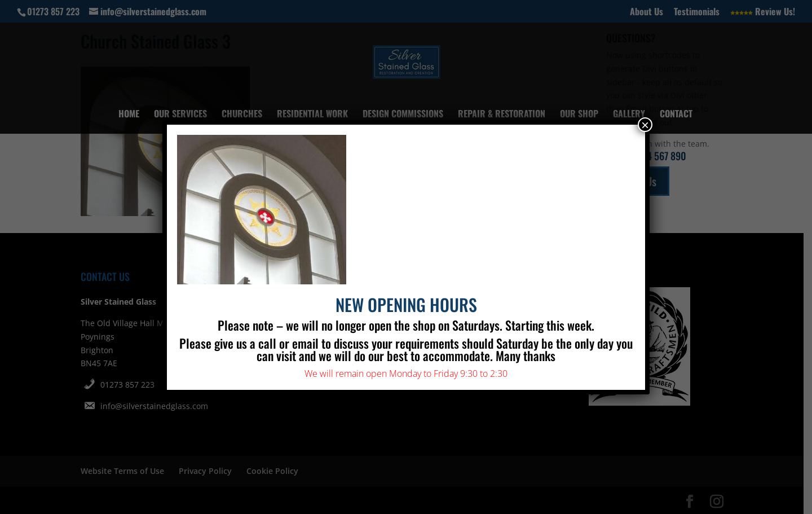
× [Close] (645, 125)
